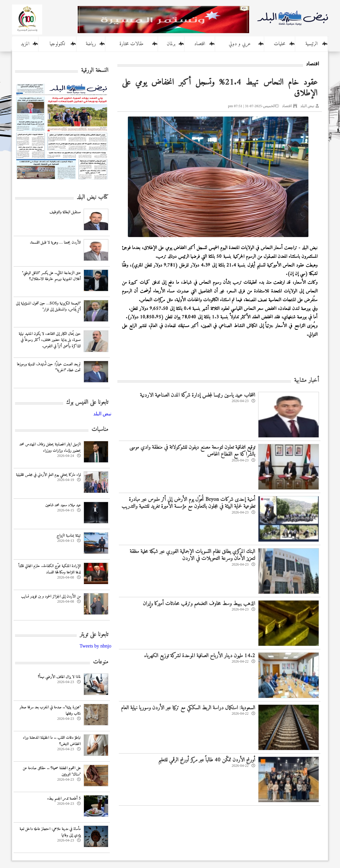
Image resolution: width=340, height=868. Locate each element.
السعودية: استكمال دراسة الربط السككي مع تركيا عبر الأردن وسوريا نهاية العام (188, 708)
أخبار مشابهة (306, 381)
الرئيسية (312, 44)
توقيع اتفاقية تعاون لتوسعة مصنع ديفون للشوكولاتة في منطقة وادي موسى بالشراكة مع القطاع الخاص (192, 451)
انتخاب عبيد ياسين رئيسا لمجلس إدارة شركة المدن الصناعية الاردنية (198, 395)
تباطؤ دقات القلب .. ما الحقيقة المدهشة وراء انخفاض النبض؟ (52, 741)
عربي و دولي (240, 44)
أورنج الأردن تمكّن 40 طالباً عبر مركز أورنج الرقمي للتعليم (207, 760)
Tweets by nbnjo (95, 646)
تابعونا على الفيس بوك (87, 403)
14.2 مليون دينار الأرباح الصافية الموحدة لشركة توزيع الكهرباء (200, 656)
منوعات (101, 662)
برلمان (171, 44)
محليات (280, 44)
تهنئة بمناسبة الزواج (69, 536)
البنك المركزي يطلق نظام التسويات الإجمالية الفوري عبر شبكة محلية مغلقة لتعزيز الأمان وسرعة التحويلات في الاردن (192, 555)
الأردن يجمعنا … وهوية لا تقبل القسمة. (55, 243)
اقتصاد (200, 44)
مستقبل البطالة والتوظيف (65, 212)
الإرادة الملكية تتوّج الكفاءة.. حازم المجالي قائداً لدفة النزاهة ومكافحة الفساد (49, 569)
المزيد (25, 44)
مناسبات (100, 430)
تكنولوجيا (57, 44)
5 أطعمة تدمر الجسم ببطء (64, 799)
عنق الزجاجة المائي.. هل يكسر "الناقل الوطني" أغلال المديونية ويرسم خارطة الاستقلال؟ (51, 276)
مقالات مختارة (131, 44)
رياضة (91, 44)
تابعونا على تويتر (94, 635)
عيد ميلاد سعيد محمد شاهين (63, 505)
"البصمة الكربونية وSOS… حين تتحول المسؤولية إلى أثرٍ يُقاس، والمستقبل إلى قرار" (48, 307)
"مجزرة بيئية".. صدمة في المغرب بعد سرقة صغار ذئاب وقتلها (50, 710)
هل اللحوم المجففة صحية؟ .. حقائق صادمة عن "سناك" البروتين (52, 771)
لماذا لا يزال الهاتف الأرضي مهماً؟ (59, 677)
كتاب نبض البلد (93, 197)
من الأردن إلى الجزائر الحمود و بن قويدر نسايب (51, 596)
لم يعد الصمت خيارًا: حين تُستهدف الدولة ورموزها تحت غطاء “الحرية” (49, 367)
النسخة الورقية (95, 71)
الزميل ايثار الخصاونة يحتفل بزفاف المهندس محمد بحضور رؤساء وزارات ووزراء (50, 448)
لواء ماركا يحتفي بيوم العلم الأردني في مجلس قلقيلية (48, 475)
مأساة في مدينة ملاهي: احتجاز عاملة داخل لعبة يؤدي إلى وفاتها (50, 832)
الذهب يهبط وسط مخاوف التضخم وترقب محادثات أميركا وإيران (199, 604)
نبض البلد (307, 106)
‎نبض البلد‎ (102, 414)
